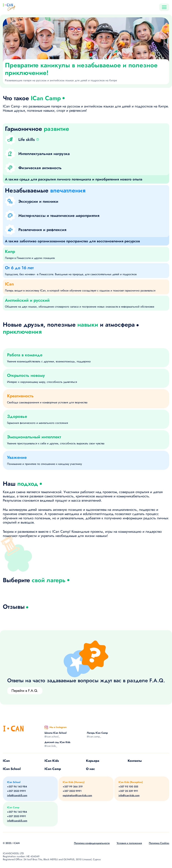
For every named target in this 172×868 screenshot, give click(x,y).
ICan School (12, 769)
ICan (6, 761)
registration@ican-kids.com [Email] (77, 795)
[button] (39, 139)
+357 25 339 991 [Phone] (128, 791)
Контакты (135, 761)
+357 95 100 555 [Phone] (128, 787)
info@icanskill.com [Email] (17, 795)
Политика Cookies (159, 843)
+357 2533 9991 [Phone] (17, 791)
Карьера (93, 761)
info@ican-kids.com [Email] (129, 795)
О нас (90, 769)
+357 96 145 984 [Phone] (17, 787)
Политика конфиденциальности (92, 843)
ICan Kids (52, 761)
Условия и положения (129, 843)
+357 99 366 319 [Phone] (73, 787)
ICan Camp (53, 769)
